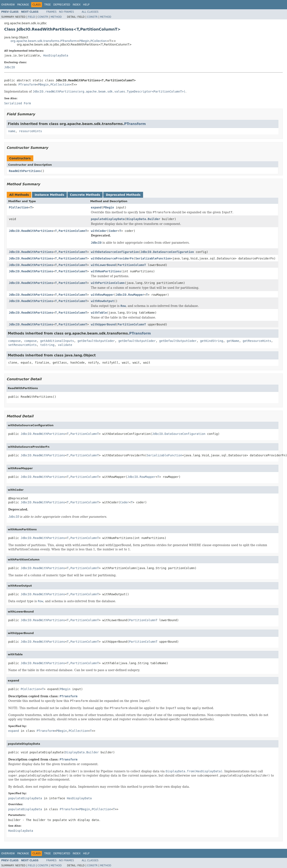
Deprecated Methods (123, 195)
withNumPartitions (106, 271)
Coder (113, 231)
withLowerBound (103, 265)
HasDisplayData (56, 55)
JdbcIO (10, 67)
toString (47, 345)
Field (31, 17)
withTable (99, 313)
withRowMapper (102, 295)
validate (65, 345)
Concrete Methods (85, 195)
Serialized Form (17, 103)
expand (96, 207)
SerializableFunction (153, 258)
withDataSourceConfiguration (115, 252)
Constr (43, 17)
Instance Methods (49, 195)
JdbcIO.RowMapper (130, 295)
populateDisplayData (108, 219)
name (12, 131)
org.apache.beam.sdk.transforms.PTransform (44, 41)
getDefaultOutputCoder (96, 341)
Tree (48, 5)
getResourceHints (257, 341)
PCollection (99, 41)
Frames (52, 12)
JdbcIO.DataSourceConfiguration (167, 252)
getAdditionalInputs (57, 341)
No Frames (66, 12)
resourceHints (31, 131)
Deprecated (62, 5)
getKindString (212, 341)
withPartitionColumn (108, 283)
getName (233, 341)
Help (86, 5)
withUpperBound (103, 324)
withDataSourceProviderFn (112, 258)
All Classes (90, 12)
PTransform (27, 85)
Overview (8, 5)
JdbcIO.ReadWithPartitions (31, 231)
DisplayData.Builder (143, 219)
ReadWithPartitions (25, 171)
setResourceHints (22, 345)
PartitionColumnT (73, 231)
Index (77, 5)
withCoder (99, 231)
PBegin (84, 41)
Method (56, 17)
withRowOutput (102, 301)
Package (23, 5)
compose (14, 341)
